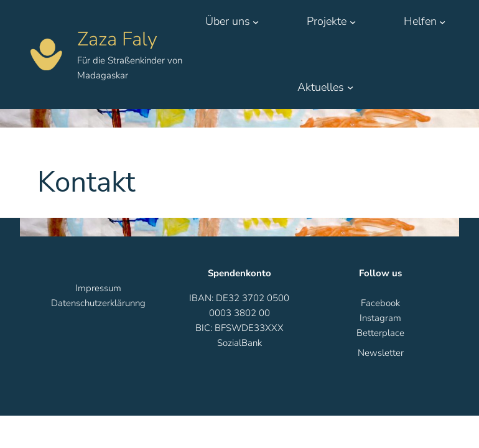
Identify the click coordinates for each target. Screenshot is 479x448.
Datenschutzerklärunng (98, 303)
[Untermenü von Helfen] (442, 21)
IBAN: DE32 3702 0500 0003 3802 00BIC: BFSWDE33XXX (239, 313)
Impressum (98, 288)
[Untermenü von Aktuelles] (350, 87)
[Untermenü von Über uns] (256, 21)
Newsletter (381, 353)
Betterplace (380, 333)
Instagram (380, 318)
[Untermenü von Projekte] (353, 21)
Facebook (380, 303)
